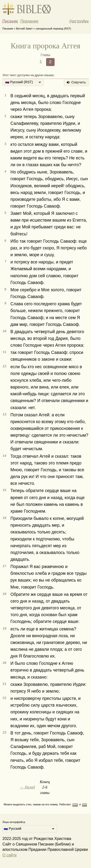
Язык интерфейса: (14, 822)
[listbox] (23, 82)
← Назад (27, 787)
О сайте (10, 855)
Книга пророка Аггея (45, 46)
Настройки (79, 21)
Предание (29, 21)
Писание (10, 21)
